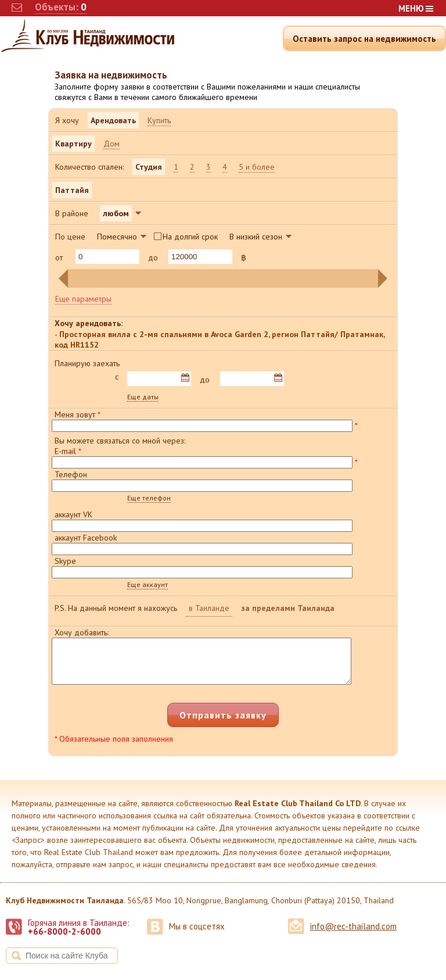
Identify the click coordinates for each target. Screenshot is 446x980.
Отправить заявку (223, 724)
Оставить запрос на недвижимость (364, 39)
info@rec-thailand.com (353, 935)
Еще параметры (83, 299)
